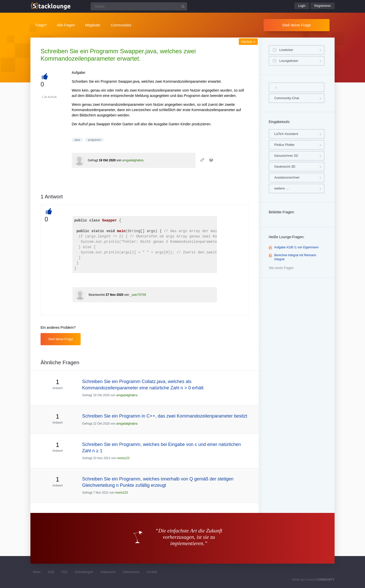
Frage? (41, 25)
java (77, 140)
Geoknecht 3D (285, 167)
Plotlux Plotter (284, 145)
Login (302, 6)
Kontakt (152, 572)
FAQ (64, 572)
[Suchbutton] (183, 6)
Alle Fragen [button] (66, 25)
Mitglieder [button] (93, 25)
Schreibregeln (84, 572)
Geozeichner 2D (286, 156)
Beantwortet (97, 295)
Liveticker (286, 50)
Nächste (248, 42)
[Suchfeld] (139, 6)
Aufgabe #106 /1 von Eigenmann (296, 247)
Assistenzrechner (287, 177)
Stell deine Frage (296, 25)
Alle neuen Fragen (281, 268)
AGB (51, 572)
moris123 (123, 458)
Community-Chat (287, 98)
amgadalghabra (133, 160)
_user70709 (138, 295)
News (37, 572)
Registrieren (323, 6)
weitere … (282, 188)
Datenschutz (131, 572)
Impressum (108, 572)
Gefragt (93, 160)
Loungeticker (289, 61)
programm (94, 140)
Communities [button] (121, 25)
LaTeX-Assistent (286, 134)
